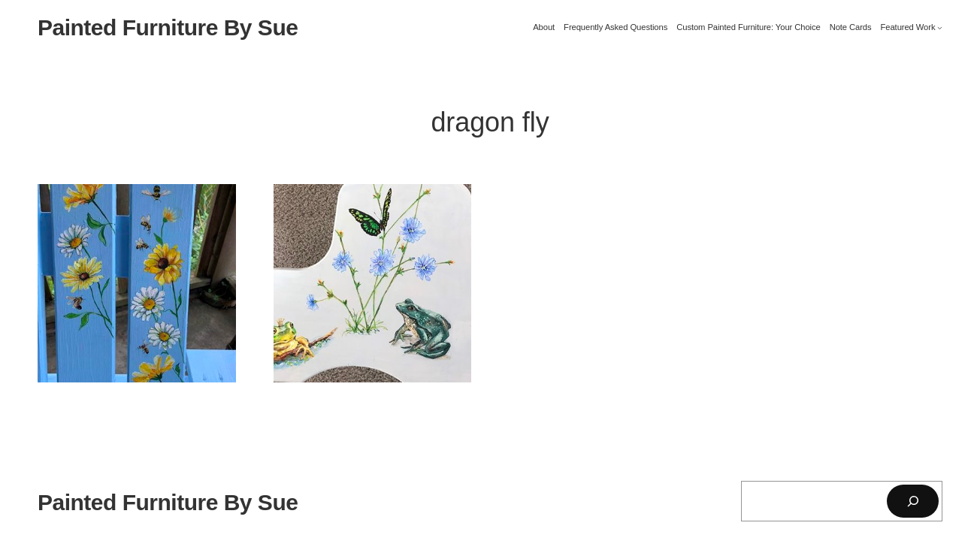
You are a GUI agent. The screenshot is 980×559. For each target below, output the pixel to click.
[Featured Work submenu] (940, 27)
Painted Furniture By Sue (168, 27)
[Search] (913, 501)
